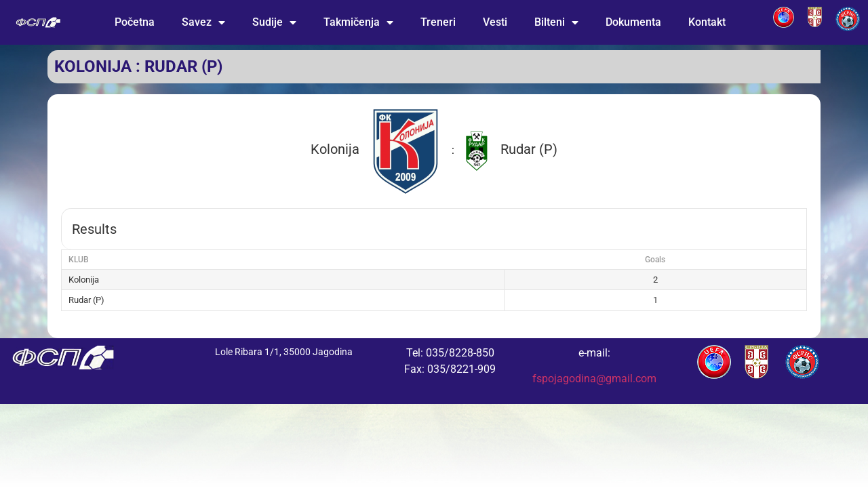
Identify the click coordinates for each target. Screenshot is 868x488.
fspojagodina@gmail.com (594, 379)
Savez (203, 22)
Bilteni (556, 22)
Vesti (495, 22)
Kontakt (707, 22)
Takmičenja (358, 22)
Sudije (274, 22)
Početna (135, 22)
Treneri (438, 22)
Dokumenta (633, 22)
